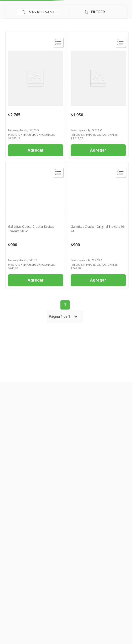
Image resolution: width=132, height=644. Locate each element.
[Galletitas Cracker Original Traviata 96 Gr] (98, 225)
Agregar (36, 150)
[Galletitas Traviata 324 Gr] (98, 95)
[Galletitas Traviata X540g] (36, 95)
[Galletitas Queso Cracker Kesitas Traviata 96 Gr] (36, 225)
